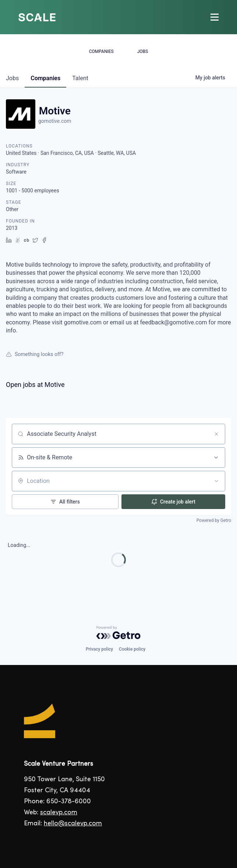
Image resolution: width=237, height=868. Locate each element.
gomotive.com (55, 121)
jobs (12, 78)
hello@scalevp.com (73, 824)
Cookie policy (132, 649)
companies (45, 78)
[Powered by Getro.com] (118, 633)
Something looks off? (35, 354)
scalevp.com (59, 813)
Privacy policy (99, 649)
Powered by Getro (214, 520)
